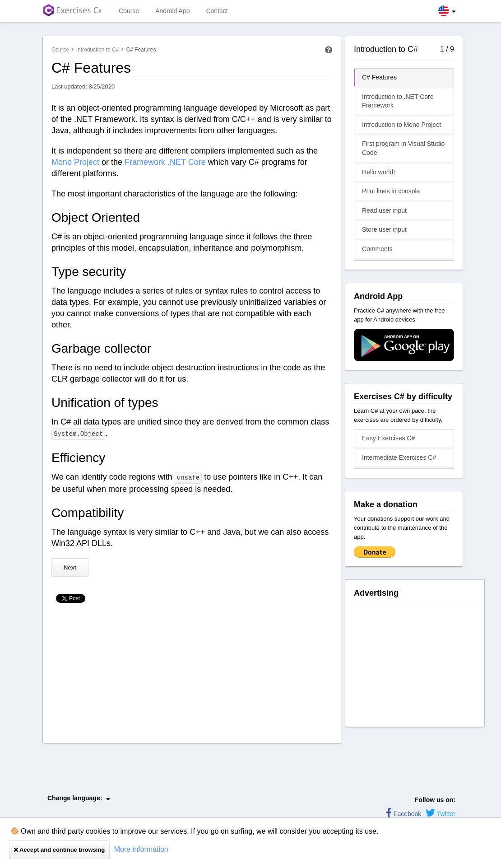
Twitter (441, 814)
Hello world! (378, 172)
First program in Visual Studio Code (403, 148)
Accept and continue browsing (59, 850)
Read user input (384, 210)
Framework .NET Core (165, 162)
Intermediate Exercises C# (399, 457)
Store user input (384, 229)
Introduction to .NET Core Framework (398, 101)
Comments (377, 249)
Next (70, 567)
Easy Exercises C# (388, 438)
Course (129, 11)
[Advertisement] (192, 675)
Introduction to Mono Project (401, 125)
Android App (172, 11)
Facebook (404, 814)
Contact (217, 11)
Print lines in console (391, 191)
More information (141, 849)
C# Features (379, 77)
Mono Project (75, 162)
